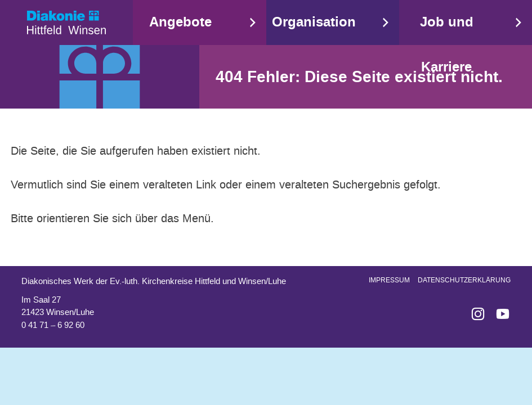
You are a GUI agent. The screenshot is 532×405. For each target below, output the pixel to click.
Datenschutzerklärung (464, 280)
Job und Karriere (447, 45)
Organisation (314, 22)
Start (66, 22)
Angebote (180, 22)
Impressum (389, 280)
